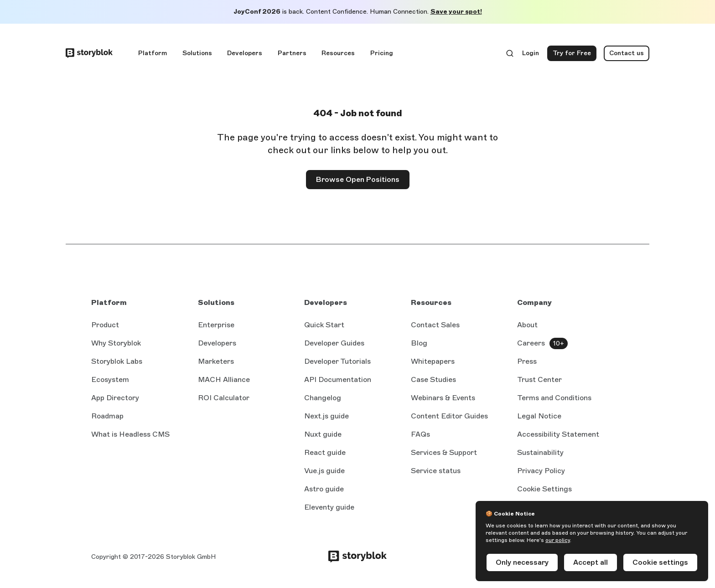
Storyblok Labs (117, 361)
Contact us (627, 53)
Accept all (591, 562)
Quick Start (324, 325)
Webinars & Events (443, 398)
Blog (419, 343)
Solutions (197, 53)
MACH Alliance (224, 379)
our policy (558, 540)
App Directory (115, 398)
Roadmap (107, 416)
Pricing (382, 53)
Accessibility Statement (558, 434)
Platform (153, 53)
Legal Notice (539, 416)
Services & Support (444, 452)
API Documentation (338, 379)
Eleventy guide (329, 507)
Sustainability (540, 452)
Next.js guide (326, 416)
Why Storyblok (116, 343)
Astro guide (324, 489)
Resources (338, 53)
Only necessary (522, 562)
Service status (436, 471)
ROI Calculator (224, 398)
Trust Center (539, 379)
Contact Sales (435, 325)
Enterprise (216, 325)
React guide (325, 452)
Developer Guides (334, 343)
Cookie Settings (544, 489)
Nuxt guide (323, 434)
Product (105, 325)
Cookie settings (660, 562)
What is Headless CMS (130, 434)
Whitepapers (433, 361)
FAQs (420, 434)
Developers (245, 53)
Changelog (323, 398)
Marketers (216, 361)
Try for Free (575, 55)
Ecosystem (110, 379)
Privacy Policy (541, 471)
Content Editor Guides (449, 416)
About (527, 325)
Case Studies (433, 379)
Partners (292, 53)
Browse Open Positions (358, 179)
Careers (531, 343)
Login (531, 55)
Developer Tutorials (337, 361)
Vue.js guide (324, 471)
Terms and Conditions (554, 398)
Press (527, 361)
